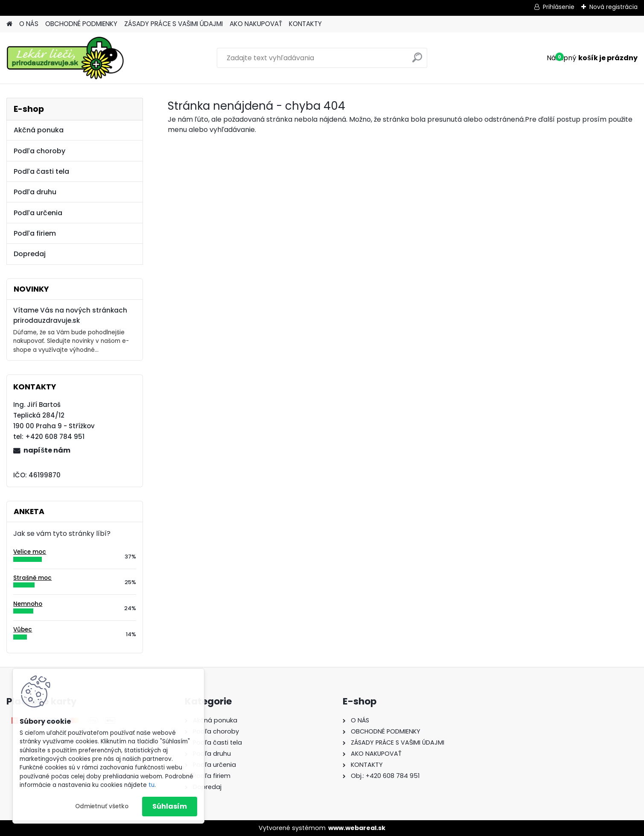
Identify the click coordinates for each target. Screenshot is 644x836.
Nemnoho (28, 604)
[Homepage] (9, 24)
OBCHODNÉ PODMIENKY (81, 24)
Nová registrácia (613, 7)
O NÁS (29, 24)
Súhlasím (170, 806)
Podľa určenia (38, 213)
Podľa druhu (35, 192)
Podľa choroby (39, 151)
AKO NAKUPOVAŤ (256, 24)
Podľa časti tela (41, 171)
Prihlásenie (559, 7)
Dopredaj (30, 254)
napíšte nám (47, 450)
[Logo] (65, 58)
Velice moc (30, 552)
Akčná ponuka (39, 130)
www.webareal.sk (357, 828)
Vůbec (23, 630)
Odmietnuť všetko (102, 806)
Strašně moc (32, 578)
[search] (417, 61)
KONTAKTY (305, 24)
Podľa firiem (35, 233)
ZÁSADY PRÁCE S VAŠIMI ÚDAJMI (173, 24)
